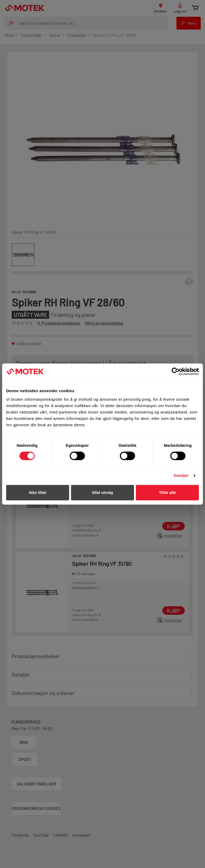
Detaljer (181, 475)
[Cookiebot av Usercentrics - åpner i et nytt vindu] (176, 371)
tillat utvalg (102, 492)
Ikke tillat (38, 492)
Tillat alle (167, 492)
